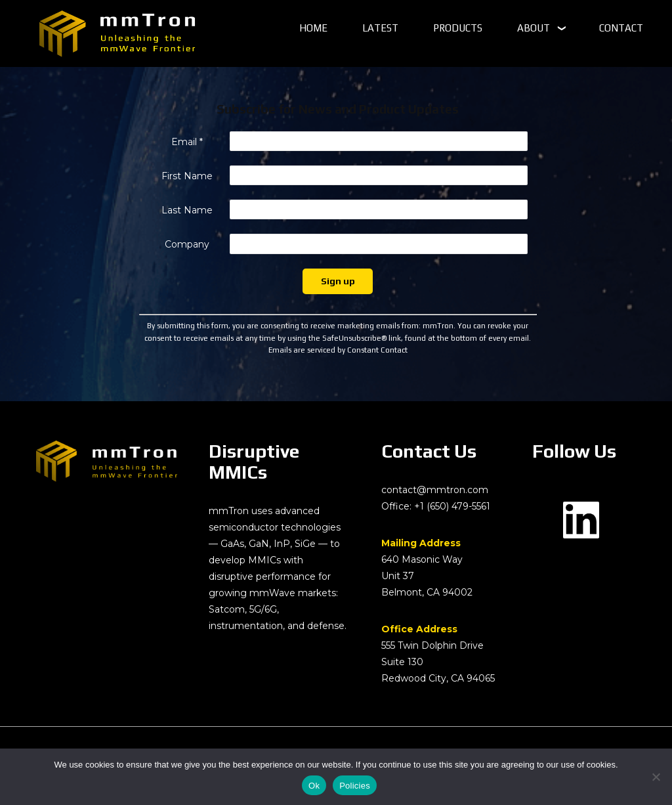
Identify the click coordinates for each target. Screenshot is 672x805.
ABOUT (534, 28)
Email (187, 142)
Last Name (187, 210)
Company (187, 244)
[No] (656, 777)
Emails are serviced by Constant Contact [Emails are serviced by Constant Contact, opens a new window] (338, 350)
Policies (355, 786)
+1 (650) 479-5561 (452, 506)
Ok (314, 786)
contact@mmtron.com (435, 490)
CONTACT (621, 28)
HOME (313, 28)
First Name (187, 176)
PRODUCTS (458, 28)
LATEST (380, 28)
